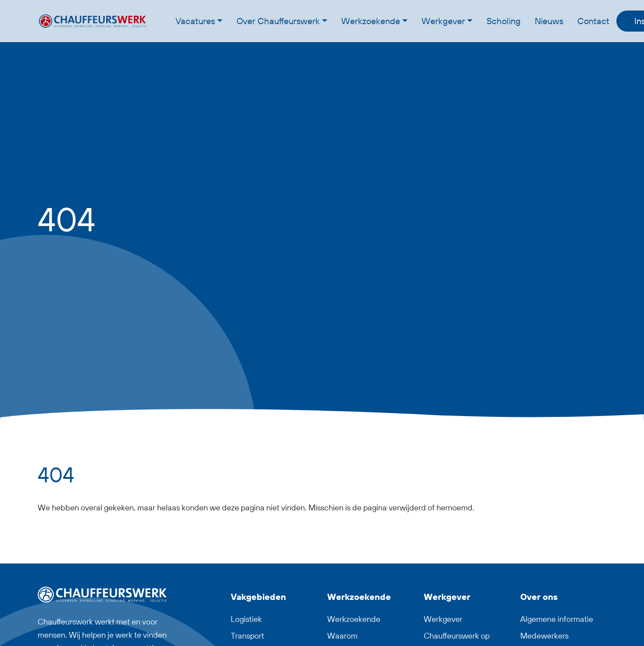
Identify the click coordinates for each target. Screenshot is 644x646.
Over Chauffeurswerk (278, 21)
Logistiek (246, 619)
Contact (593, 21)
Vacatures (195, 21)
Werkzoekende (371, 21)
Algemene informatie (557, 619)
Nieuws (549, 21)
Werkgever (443, 21)
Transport (247, 636)
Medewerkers (544, 636)
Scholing (504, 21)
